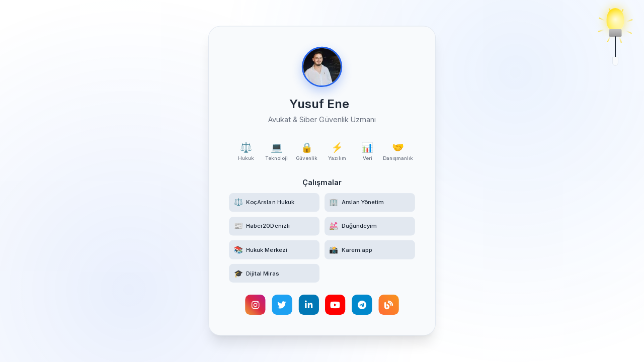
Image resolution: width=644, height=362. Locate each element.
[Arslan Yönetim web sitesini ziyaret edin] (370, 203)
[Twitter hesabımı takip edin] (282, 306)
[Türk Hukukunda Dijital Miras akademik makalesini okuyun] (274, 274)
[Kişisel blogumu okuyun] (389, 306)
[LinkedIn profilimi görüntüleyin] (308, 306)
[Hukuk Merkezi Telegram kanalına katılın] (274, 250)
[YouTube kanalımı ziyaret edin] (335, 306)
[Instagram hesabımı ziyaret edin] (255, 306)
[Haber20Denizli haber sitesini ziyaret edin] (274, 227)
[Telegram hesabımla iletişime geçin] (362, 306)
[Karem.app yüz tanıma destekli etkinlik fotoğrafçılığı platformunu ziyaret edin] (370, 250)
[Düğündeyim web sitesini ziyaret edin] (370, 227)
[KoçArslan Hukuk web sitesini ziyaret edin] (274, 203)
